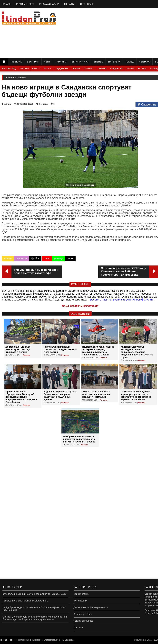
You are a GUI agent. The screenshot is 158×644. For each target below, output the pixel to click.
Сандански (117, 69)
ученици (59, 258)
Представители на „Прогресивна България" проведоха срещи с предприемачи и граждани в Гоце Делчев (21, 397)
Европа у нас (80, 62)
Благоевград (9, 69)
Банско (36, 69)
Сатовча (88, 69)
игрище (8, 258)
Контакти (69, 4)
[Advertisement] (127, 33)
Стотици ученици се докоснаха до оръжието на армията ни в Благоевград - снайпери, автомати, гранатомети (35, 618)
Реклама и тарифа (49, 4)
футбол (35, 258)
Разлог (48, 69)
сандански (22, 258)
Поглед (129, 62)
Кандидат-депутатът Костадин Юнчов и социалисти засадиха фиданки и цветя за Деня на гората (137, 352)
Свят (47, 62)
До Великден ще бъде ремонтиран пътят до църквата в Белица (18, 349)
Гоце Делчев (62, 69)
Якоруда (142, 69)
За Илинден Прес (25, 4)
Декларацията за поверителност (91, 607)
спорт (47, 258)
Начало (6, 4)
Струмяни (102, 69)
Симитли (24, 69)
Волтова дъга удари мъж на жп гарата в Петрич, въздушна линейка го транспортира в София (98, 351)
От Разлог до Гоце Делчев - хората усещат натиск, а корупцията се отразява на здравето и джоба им (136, 396)
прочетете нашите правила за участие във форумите (121, 300)
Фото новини (87, 4)
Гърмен (76, 69)
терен (70, 258)
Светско (145, 62)
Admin (6, 104)
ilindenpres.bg (6, 640)
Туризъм (61, 62)
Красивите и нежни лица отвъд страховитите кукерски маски (35, 594)
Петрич (130, 69)
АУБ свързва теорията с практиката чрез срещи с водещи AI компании (96, 394)
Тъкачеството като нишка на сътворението (25, 601)
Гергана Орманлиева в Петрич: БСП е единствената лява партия (60, 349)
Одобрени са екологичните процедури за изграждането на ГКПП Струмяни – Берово (79, 439)
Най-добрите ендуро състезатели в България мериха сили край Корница (34, 609)
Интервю (114, 62)
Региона (16, 62)
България (33, 62)
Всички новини (81, 594)
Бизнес (98, 62)
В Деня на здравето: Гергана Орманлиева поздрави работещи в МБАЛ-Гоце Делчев (60, 396)
